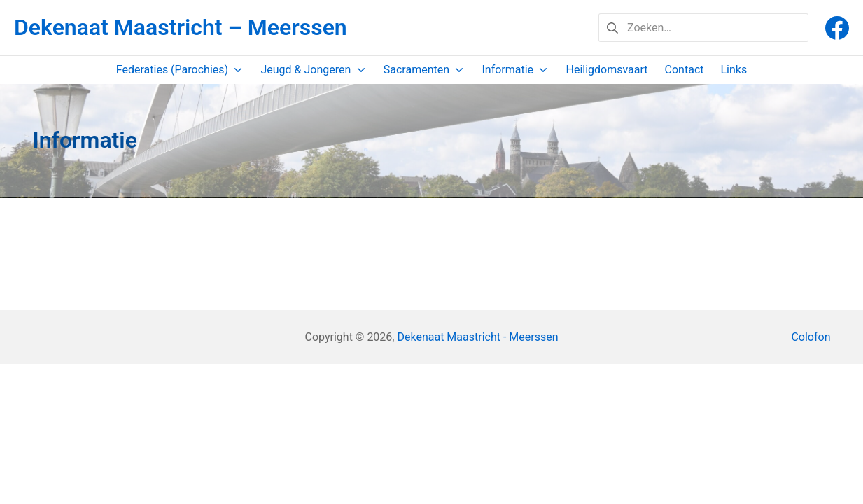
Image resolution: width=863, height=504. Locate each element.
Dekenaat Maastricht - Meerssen (477, 337)
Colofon (811, 337)
